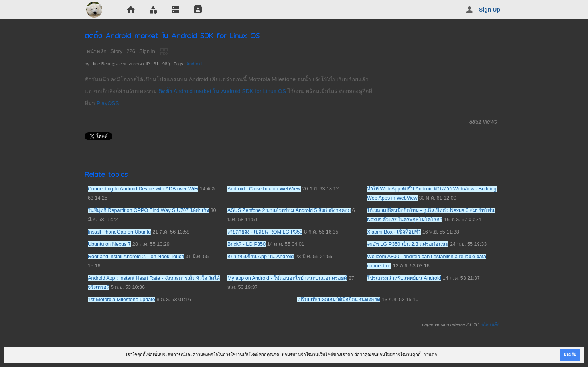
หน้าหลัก (97, 51)
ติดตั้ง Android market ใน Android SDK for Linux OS (222, 91)
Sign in (147, 51)
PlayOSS (108, 103)
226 (131, 51)
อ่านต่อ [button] (430, 355)
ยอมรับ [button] (570, 354)
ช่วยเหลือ (490, 324)
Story (116, 51)
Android (194, 64)
